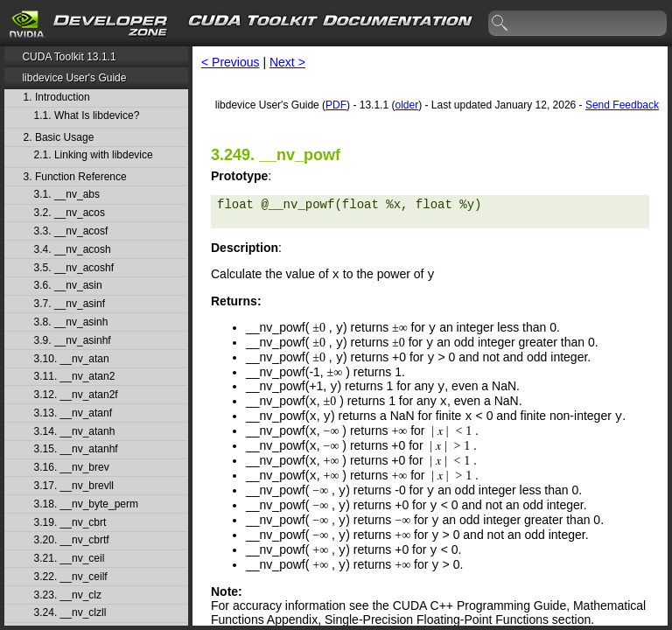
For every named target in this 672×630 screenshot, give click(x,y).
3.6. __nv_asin (68, 286)
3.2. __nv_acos (70, 213)
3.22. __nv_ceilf (71, 577)
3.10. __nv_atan (72, 359)
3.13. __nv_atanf (73, 413)
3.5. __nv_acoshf (74, 268)
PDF (336, 105)
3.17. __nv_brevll (74, 486)
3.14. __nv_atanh (75, 432)
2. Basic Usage (59, 138)
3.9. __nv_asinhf (73, 341)
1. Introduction (57, 98)
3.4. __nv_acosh (73, 250)
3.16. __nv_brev (72, 468)
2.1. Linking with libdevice (94, 155)
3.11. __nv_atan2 (75, 377)
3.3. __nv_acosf (71, 231)
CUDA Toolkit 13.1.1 (69, 57)
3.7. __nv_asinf (70, 304)
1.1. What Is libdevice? (87, 116)
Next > (287, 62)
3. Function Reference (75, 177)
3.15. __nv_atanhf (76, 449)
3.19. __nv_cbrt (70, 523)
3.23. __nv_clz (68, 595)
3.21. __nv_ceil (70, 559)
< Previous (231, 62)
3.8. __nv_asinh (71, 322)
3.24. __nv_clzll (70, 613)
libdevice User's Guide (74, 78)
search (500, 24)
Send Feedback (622, 105)
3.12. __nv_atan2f (76, 395)
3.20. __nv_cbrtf (72, 540)
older (406, 105)
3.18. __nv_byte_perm (86, 504)
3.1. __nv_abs (67, 195)
